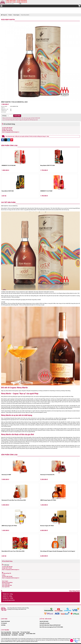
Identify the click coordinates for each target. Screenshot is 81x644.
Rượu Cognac (16, 15)
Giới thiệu (3, 625)
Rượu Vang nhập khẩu (7, 585)
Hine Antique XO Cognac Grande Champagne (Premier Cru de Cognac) (58, 551)
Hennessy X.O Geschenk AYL (47, 475)
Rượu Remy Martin (8, 20)
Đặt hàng (17, 116)
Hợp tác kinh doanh (5, 621)
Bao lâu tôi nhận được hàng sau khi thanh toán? (50, 625)
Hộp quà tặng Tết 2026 (6, 634)
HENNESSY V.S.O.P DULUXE (9, 165)
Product (10, 15)
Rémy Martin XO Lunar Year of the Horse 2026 (13, 551)
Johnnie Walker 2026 (31, 634)
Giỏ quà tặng (15, 634)
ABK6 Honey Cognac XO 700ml (9, 526)
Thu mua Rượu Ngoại (25, 632)
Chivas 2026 (22, 634)
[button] (3, 140)
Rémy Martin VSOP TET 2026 (48, 165)
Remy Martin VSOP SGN (8, 191)
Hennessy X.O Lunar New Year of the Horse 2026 (14, 500)
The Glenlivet (14, 635)
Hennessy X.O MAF (6, 475)
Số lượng (8, 116)
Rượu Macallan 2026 (6, 635)
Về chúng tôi (4, 623)
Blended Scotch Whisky (7, 582)
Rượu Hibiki (21, 635)
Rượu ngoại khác (6, 587)
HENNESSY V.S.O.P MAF (46, 191)
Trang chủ (4, 15)
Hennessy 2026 (16, 632)
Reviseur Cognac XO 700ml (47, 526)
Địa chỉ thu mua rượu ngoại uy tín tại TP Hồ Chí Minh (51, 627)
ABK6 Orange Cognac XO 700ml (48, 500)
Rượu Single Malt (6, 584)
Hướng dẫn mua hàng (44, 623)
